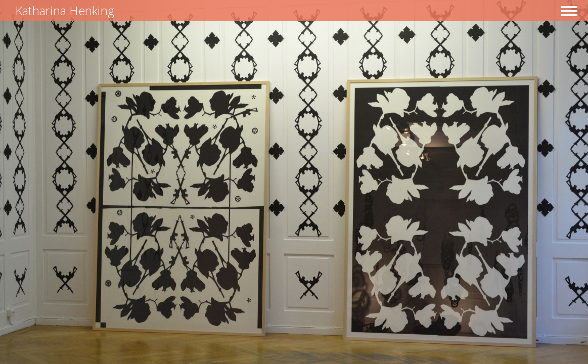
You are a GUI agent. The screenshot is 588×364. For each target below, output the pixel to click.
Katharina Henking (65, 10)
